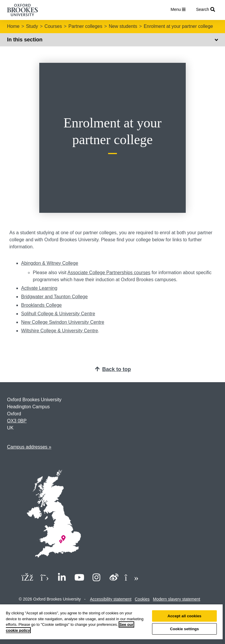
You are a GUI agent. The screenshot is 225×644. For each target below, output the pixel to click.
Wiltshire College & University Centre (59, 331)
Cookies (142, 599)
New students (123, 26)
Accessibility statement (111, 599)
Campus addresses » (29, 447)
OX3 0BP (17, 421)
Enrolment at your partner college (178, 26)
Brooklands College (41, 305)
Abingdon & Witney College (50, 263)
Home (13, 26)
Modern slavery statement (177, 599)
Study (32, 26)
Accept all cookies (185, 616)
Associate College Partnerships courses (109, 273)
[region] (111, 624)
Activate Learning (39, 288)
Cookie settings (184, 629)
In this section (112, 40)
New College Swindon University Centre (63, 322)
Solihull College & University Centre (58, 314)
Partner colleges (86, 26)
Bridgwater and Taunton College (54, 297)
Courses (53, 26)
